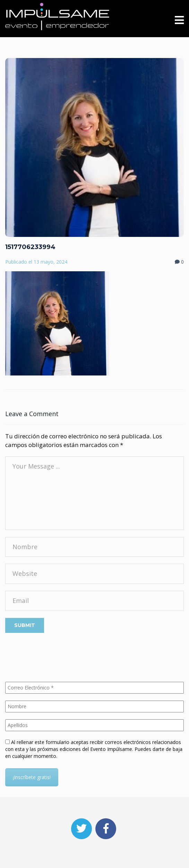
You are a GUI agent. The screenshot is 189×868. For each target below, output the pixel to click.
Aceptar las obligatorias (35, 857)
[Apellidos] (94, 725)
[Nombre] (94, 706)
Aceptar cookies (89, 857)
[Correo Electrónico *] (94, 688)
